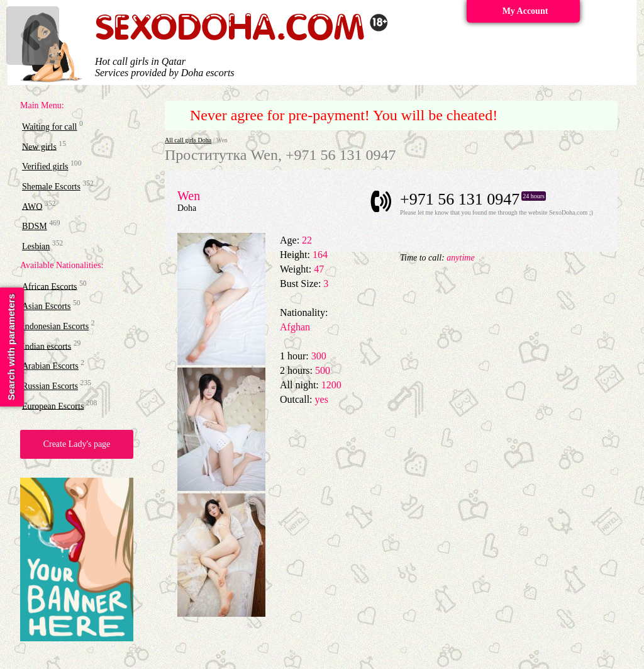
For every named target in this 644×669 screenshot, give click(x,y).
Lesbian (36, 246)
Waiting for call (50, 127)
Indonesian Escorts (55, 326)
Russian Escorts (50, 386)
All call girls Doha (188, 140)
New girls (39, 146)
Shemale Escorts (51, 187)
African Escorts (49, 286)
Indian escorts (47, 346)
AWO (32, 206)
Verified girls (45, 166)
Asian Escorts (46, 306)
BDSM (35, 226)
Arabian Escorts (50, 366)
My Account (525, 11)
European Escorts (53, 406)
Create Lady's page (77, 444)
